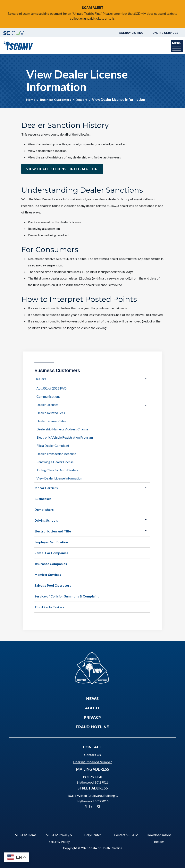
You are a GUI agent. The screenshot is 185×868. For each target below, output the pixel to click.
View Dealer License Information (59, 478)
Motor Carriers (46, 488)
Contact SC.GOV (126, 835)
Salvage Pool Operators (53, 585)
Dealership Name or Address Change (62, 429)
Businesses (43, 499)
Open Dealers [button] (146, 378)
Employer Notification (51, 542)
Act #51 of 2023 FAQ (52, 388)
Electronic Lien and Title (53, 531)
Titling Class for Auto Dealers (57, 470)
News (92, 699)
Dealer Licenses (47, 405)
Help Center (92, 835)
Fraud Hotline (92, 727)
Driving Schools (46, 520)
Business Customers (56, 99)
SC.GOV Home (26, 835)
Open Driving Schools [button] (146, 520)
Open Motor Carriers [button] (146, 487)
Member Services (48, 574)
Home (31, 99)
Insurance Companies (51, 564)
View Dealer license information (62, 169)
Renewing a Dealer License (55, 462)
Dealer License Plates (51, 421)
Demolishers (44, 509)
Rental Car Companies (51, 553)
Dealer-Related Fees (51, 413)
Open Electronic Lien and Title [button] (146, 531)
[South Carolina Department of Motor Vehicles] (18, 45)
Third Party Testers (49, 607)
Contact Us (92, 755)
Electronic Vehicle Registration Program (65, 437)
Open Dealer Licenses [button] (146, 405)
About (92, 708)
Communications (48, 396)
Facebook (91, 806)
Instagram (85, 806)
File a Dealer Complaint (53, 445)
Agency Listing (131, 33)
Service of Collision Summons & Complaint (67, 596)
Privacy (93, 718)
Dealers (82, 99)
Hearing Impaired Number (92, 762)
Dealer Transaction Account (56, 454)
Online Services (165, 33)
